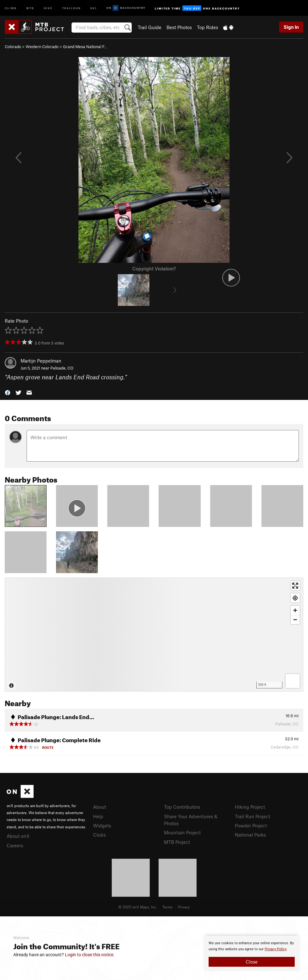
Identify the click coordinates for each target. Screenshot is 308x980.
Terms (167, 907)
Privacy (184, 907)
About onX (18, 836)
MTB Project (177, 842)
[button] (8, 392)
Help (98, 816)
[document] (252, 953)
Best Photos (179, 27)
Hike (48, 8)
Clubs (99, 835)
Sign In (291, 27)
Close (252, 962)
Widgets (102, 825)
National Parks (250, 835)
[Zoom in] (295, 610)
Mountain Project (182, 832)
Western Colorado (42, 47)
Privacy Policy (276, 949)
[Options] (293, 681)
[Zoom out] (295, 620)
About (100, 807)
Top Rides (207, 27)
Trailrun (71, 8)
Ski (94, 8)
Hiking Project (250, 807)
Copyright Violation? (154, 269)
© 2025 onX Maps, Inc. (138, 907)
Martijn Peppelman (41, 361)
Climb (11, 8)
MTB (30, 8)
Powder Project (251, 825)
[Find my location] (295, 598)
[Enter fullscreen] (295, 586)
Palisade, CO (62, 368)
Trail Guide (150, 27)
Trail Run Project (252, 816)
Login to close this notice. (90, 955)
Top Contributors (182, 807)
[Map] (154, 635)
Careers (15, 845)
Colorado (13, 47)
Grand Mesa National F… (85, 47)
